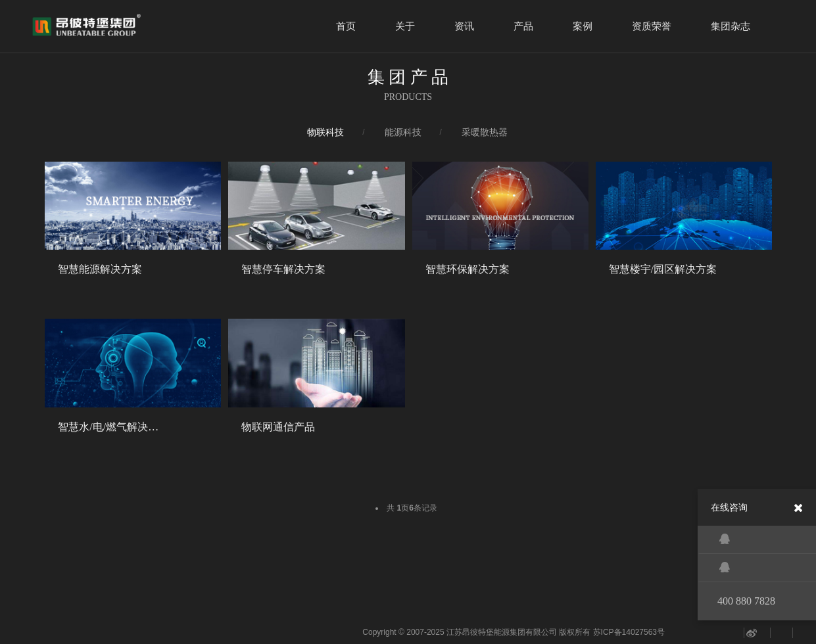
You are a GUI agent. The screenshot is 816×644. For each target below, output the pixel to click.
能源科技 (403, 132)
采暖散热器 (485, 132)
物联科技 (325, 132)
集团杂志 (731, 26)
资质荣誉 (652, 26)
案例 (583, 26)
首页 (346, 26)
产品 (523, 26)
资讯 (464, 26)
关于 (405, 26)
